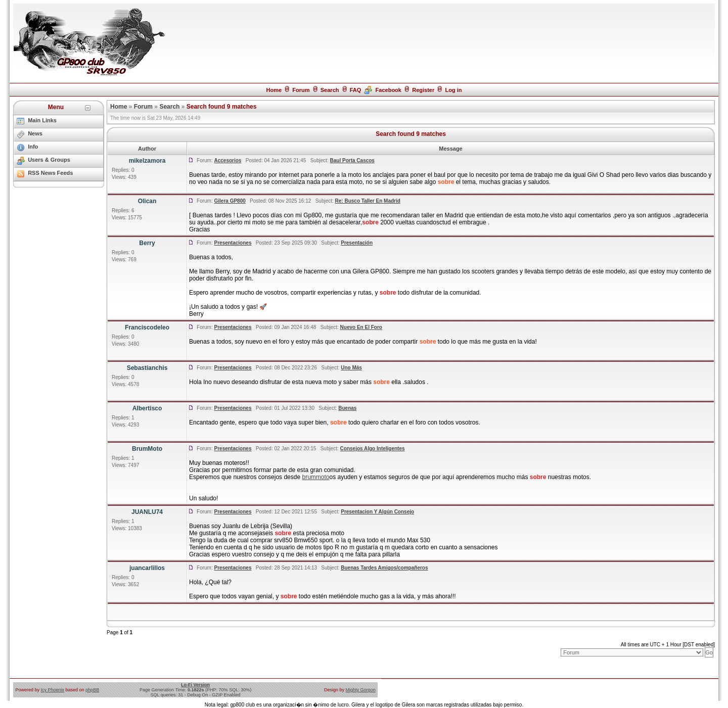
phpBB (92, 690)
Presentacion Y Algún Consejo (377, 512)
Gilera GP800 (230, 201)
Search (330, 90)
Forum (301, 90)
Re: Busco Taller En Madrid (368, 201)
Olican (147, 201)
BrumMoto (147, 449)
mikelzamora (147, 161)
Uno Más (351, 368)
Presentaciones (233, 243)
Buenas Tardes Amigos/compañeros (384, 568)
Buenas (347, 408)
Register (423, 90)
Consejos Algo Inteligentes (373, 449)
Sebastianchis (147, 368)
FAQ (356, 90)
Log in (454, 90)
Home (274, 90)
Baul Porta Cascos (352, 160)
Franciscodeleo (147, 327)
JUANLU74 (147, 512)
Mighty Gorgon (361, 690)
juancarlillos (147, 568)
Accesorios (228, 160)
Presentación (357, 243)
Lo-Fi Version (195, 685)
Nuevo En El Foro (361, 327)
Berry (147, 243)
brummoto (315, 477)
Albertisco (147, 408)
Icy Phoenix (53, 690)
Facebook (389, 90)
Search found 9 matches (222, 107)
